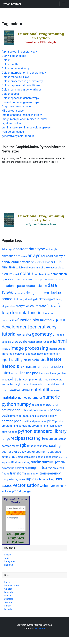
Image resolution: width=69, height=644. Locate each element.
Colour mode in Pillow (15, 77)
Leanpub (8, 592)
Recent (8, 555)
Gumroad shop (11, 585)
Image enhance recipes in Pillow (22, 115)
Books (7, 582)
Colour (6, 60)
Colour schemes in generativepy (22, 90)
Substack (9, 599)
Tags (7, 558)
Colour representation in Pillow (21, 85)
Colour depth (10, 64)
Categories (9, 561)
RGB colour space (13, 132)
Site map (8, 565)
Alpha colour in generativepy (19, 52)
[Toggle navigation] (63, 4)
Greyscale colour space (16, 106)
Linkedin (8, 609)
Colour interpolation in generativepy (24, 73)
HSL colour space (13, 111)
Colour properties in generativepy (22, 81)
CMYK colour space (14, 56)
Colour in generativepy (15, 68)
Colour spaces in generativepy (20, 98)
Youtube (8, 602)
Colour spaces (11, 94)
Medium (8, 596)
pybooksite (40, 628)
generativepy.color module (18, 136)
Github (7, 606)
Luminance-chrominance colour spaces (26, 127)
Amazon (8, 589)
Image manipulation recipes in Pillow (25, 119)
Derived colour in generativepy (20, 102)
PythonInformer (11, 4)
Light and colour (12, 123)
